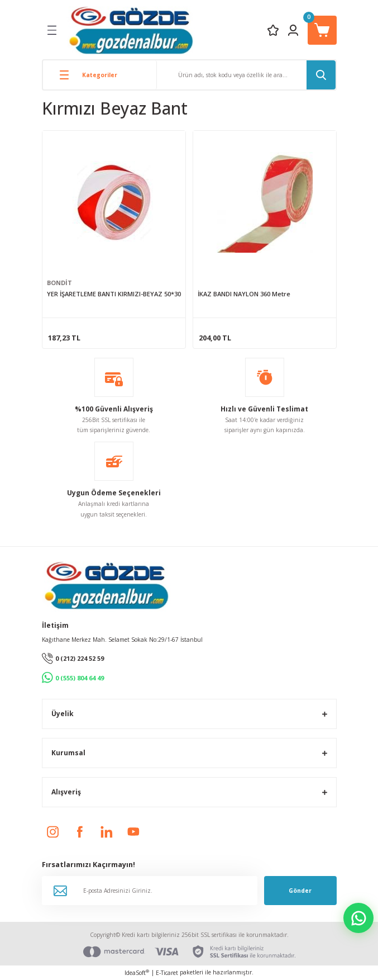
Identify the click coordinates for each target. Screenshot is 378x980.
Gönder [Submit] (300, 891)
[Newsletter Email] (150, 891)
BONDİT (59, 283)
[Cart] (322, 30)
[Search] (246, 75)
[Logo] (131, 30)
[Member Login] (293, 30)
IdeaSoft (137, 973)
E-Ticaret (167, 973)
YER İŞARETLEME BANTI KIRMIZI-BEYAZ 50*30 (114, 294)
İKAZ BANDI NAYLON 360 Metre (244, 294)
